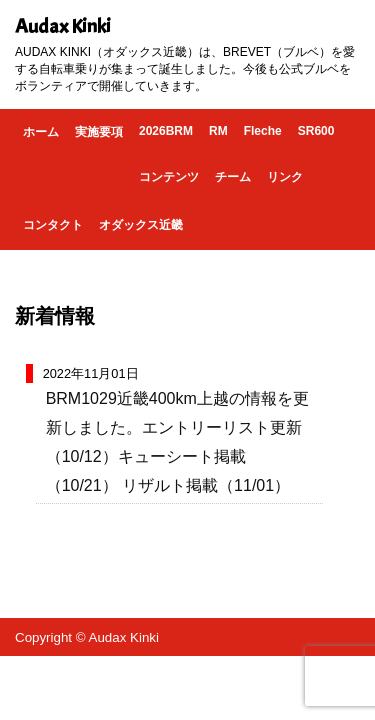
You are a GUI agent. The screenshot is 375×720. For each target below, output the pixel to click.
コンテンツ (169, 177)
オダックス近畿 (141, 225)
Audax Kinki (63, 26)
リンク (285, 177)
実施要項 (99, 132)
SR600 (316, 131)
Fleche (263, 131)
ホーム (41, 132)
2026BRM (166, 131)
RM (218, 131)
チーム (233, 177)
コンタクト (53, 225)
